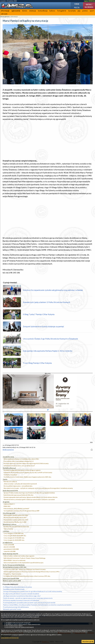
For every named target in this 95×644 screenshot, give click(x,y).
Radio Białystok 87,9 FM (10, 491)
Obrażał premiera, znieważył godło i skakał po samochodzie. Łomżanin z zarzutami (29, 499)
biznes (25, 11)
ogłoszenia (16, 11)
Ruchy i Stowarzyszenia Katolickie (14, 565)
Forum (77, 4)
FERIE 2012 (7, 506)
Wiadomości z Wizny (10, 524)
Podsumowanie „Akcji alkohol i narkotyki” (17, 509)
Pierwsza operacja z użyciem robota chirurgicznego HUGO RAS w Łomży (26, 463)
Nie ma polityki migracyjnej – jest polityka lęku (18, 486)
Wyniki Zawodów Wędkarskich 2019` (15, 518)
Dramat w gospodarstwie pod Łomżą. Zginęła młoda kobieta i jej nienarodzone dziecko (30, 497)
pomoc (85, 11)
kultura (52, 11)
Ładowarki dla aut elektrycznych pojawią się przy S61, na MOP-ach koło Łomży (28, 472)
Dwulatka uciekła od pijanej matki (14, 589)
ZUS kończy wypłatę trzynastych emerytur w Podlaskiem (21, 600)
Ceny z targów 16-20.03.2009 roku (14, 540)
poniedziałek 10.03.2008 (11, 549)
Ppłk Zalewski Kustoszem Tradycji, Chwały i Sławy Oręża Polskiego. (25, 558)
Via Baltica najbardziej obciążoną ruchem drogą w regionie (22, 470)
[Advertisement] (48, 140)
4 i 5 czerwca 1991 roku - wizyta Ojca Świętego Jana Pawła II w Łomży (25, 569)
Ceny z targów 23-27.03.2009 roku (14, 538)
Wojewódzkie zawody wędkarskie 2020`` (16, 515)
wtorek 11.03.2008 (9, 547)
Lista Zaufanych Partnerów (10, 638)
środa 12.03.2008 (9, 545)
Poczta (77, 7)
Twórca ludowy (8, 529)
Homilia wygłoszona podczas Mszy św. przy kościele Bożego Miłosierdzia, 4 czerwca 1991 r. (32, 572)
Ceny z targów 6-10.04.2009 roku (14, 533)
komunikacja (43, 11)
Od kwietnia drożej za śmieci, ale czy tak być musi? (19, 466)
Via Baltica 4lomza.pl (9, 468)
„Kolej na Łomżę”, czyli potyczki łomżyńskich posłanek (20, 484)
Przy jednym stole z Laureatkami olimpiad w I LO (19, 461)
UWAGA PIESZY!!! (9, 504)
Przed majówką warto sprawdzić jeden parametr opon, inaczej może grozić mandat (29, 603)
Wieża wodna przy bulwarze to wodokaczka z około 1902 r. (21, 459)
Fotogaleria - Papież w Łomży (12, 574)
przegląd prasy (8, 542)
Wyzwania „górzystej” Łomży (12, 609)
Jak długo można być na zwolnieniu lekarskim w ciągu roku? (22, 596)
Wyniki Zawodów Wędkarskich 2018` (15, 522)
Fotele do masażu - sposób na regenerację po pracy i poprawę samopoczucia (28, 598)
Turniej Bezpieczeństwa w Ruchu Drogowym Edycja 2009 (21, 511)
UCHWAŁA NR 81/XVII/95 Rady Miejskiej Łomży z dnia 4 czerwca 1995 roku (27, 576)
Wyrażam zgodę (88, 641)
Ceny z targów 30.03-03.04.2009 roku (15, 536)
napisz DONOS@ (89, 1)
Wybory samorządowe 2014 (12, 581)
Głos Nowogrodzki (9, 513)
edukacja (33, 11)
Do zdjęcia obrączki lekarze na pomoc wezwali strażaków (21, 594)
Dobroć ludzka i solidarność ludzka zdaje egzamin (19, 556)
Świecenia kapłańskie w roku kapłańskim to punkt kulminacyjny (24, 563)
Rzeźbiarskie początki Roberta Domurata (16, 527)
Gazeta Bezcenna (8, 457)
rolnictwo (6, 531)
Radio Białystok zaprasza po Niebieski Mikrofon (18, 495)
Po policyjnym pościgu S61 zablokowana (16, 607)
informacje (5, 11)
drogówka (6, 502)
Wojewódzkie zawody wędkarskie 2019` (16, 520)
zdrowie (4, 14)
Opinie (5, 479)
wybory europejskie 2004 (11, 578)
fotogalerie (62, 11)
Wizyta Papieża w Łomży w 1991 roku (15, 567)
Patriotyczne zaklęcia (10, 482)
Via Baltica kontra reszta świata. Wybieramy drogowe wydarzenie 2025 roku (27, 477)
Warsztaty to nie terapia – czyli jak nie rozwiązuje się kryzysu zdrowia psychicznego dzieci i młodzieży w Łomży (38, 488)
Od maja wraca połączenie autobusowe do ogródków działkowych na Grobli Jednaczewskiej (33, 591)
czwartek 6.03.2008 (9, 551)
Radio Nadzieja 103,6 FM (10, 554)
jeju (79, 11)
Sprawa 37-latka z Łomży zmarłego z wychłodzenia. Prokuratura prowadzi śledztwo (29, 493)
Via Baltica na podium (10, 475)
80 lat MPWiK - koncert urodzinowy (15, 560)
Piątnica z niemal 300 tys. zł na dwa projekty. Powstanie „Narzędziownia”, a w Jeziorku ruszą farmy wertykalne (37, 605)
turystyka (72, 11)
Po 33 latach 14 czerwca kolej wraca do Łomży (18, 587)
